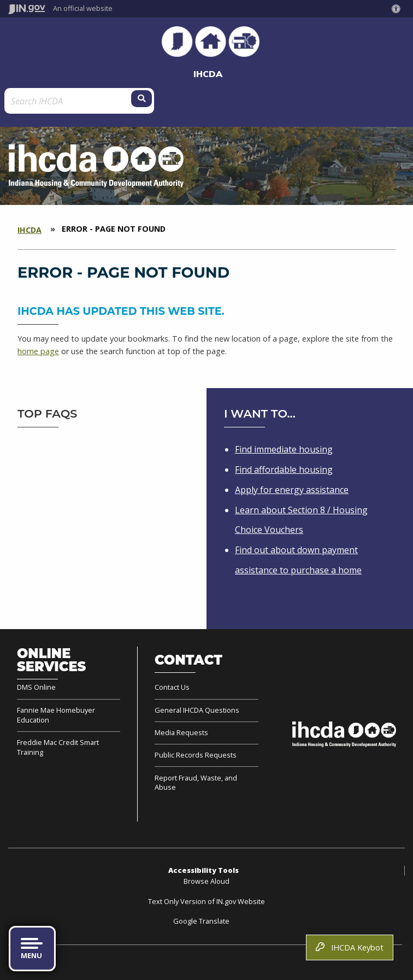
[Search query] (58, 101)
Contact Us (172, 687)
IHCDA (208, 74)
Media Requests (181, 732)
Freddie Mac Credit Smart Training (58, 747)
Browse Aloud (206, 881)
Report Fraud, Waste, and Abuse (196, 783)
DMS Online (36, 687)
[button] (398, 9)
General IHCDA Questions (197, 710)
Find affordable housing (284, 470)
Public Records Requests (196, 755)
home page (38, 351)
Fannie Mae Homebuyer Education (56, 715)
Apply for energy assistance (292, 490)
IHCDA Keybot (350, 947)
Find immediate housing (284, 449)
